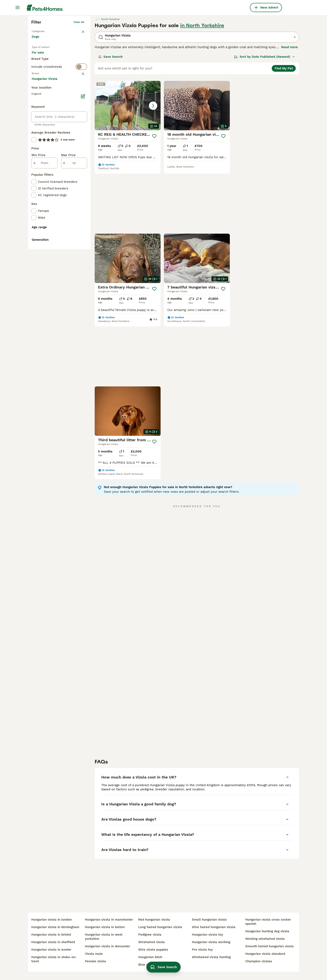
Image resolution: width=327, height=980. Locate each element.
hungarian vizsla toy (207, 935)
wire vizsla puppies (153, 950)
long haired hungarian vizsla (160, 927)
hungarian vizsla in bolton (105, 927)
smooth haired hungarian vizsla (269, 946)
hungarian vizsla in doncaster (108, 946)
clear (81, 155)
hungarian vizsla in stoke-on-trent (54, 959)
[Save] (154, 201)
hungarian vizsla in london (52, 920)
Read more (289, 112)
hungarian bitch (150, 957)
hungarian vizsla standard (265, 954)
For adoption (66, 121)
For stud (41, 131)
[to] (74, 333)
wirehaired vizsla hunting (211, 957)
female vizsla (95, 961)
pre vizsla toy (202, 950)
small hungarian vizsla (209, 920)
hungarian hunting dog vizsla (267, 931)
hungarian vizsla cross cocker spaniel (268, 922)
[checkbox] (34, 183)
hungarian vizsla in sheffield (53, 942)
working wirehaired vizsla (265, 939)
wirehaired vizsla (152, 942)
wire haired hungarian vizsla (214, 927)
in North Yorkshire (202, 90)
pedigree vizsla (150, 935)
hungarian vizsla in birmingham (55, 927)
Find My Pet (284, 133)
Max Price (68, 326)
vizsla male (94, 954)
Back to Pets (40, 95)
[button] (128, 170)
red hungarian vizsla (154, 920)
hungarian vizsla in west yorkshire (104, 937)
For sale (41, 121)
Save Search (111, 121)
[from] (45, 333)
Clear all (79, 87)
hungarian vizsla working (211, 942)
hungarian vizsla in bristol (51, 935)
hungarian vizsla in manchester (109, 920)
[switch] (59, 147)
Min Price (38, 326)
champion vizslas (259, 961)
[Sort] (265, 121)
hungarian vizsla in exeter (51, 950)
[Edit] (83, 267)
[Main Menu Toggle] (18, 8)
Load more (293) (48, 249)
